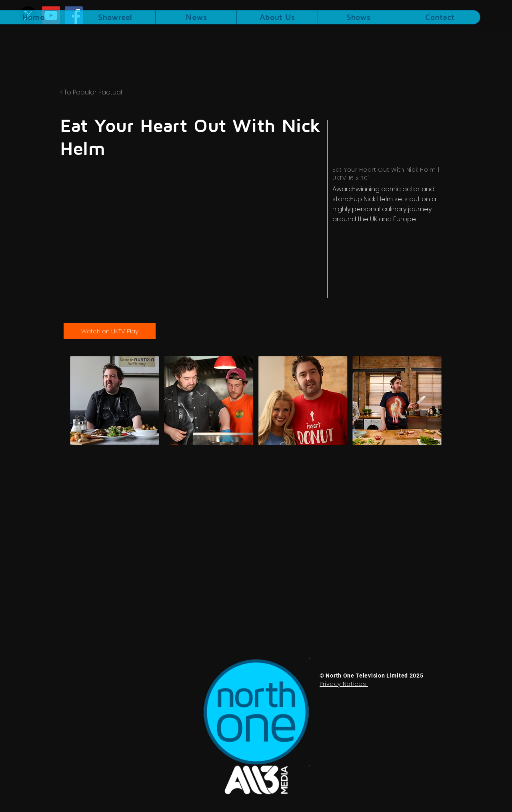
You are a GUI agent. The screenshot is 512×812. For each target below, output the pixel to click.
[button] (358, 17)
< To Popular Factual (91, 92)
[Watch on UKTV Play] (110, 331)
